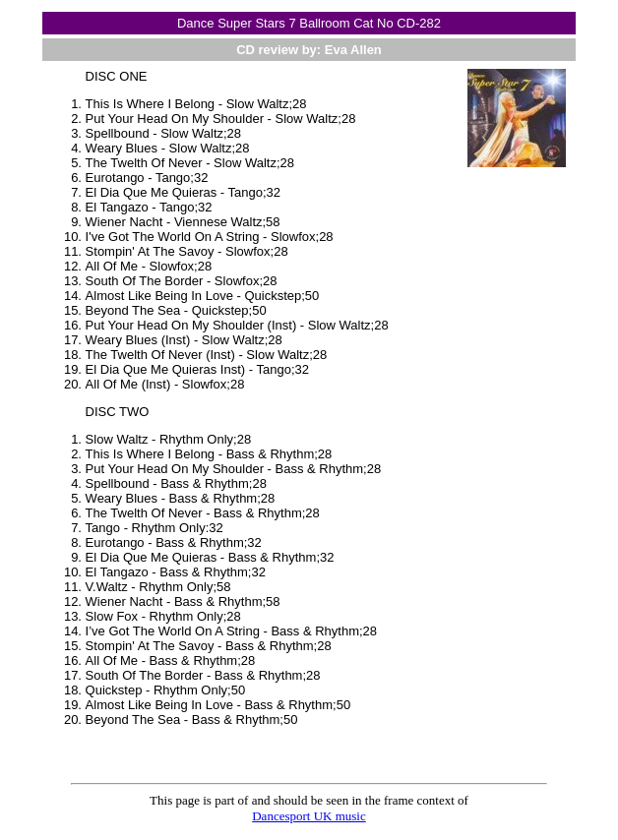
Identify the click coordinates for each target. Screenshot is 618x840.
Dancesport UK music (309, 816)
